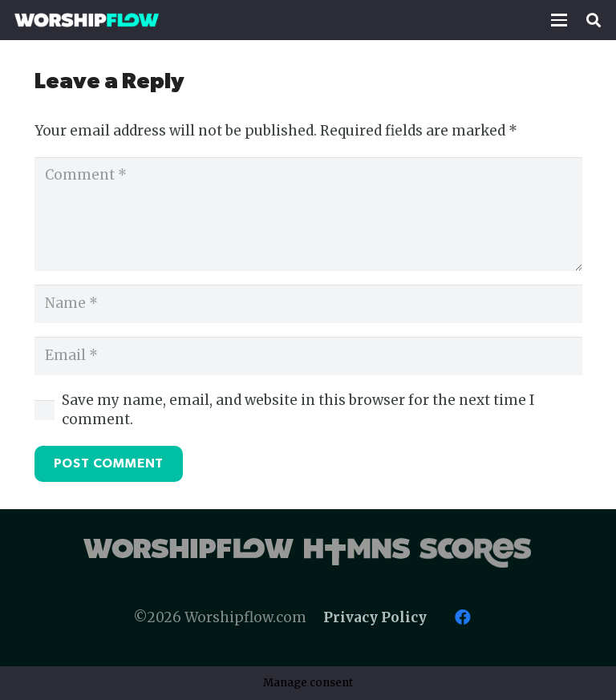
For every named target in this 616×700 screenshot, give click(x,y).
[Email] (308, 356)
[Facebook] (463, 617)
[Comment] (308, 214)
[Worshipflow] (87, 20)
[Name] (308, 304)
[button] (559, 20)
